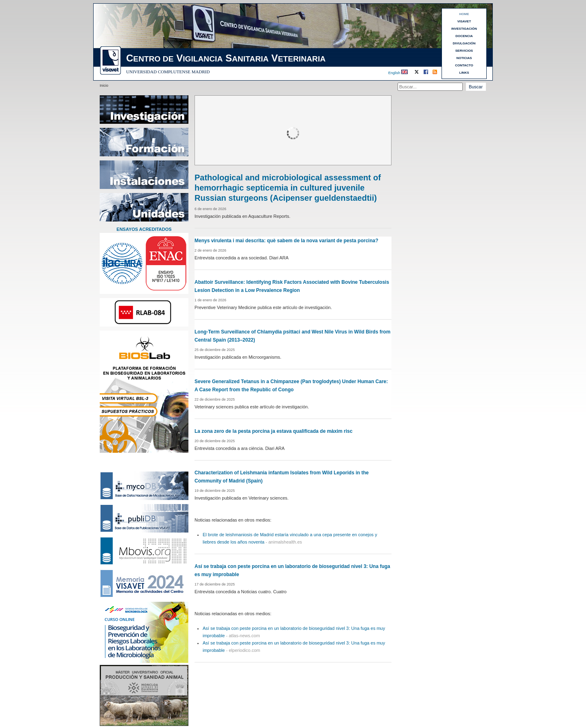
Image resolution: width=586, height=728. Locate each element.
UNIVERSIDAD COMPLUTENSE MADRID (168, 72)
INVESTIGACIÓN (464, 29)
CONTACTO (464, 65)
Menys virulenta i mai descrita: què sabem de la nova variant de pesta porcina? (286, 241)
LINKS (464, 73)
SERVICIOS (464, 51)
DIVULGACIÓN (464, 43)
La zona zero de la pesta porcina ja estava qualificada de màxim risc (273, 431)
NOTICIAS (464, 58)
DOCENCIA (464, 36)
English (394, 73)
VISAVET (464, 21)
